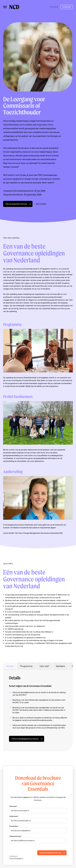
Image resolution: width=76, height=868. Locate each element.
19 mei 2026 (40, 191)
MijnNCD (54, 7)
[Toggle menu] (5, 7)
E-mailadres (14, 826)
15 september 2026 (33, 195)
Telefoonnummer (16, 836)
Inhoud (10, 666)
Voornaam (13, 806)
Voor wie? (44, 666)
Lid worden (67, 7)
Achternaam (14, 816)
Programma (26, 666)
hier (32, 386)
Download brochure (50, 853)
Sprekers (60, 666)
